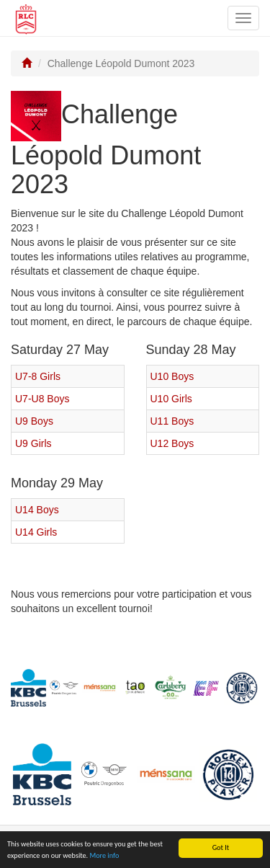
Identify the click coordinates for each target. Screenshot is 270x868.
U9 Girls (33, 443)
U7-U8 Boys (42, 399)
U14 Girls (36, 532)
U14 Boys (37, 510)
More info (104, 856)
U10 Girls (171, 399)
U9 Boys (34, 421)
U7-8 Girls (38, 376)
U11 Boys (172, 421)
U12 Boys (172, 443)
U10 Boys (172, 376)
